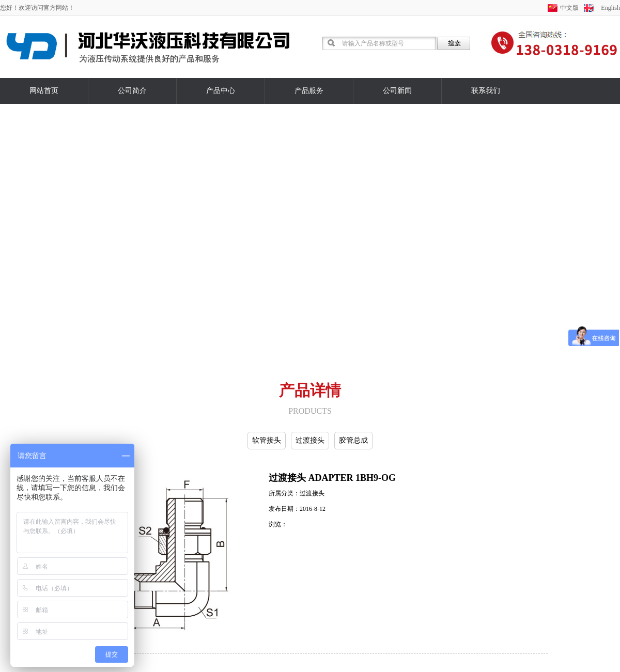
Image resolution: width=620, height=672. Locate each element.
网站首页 (44, 91)
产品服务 (309, 91)
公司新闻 (397, 91)
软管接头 (267, 440)
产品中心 (221, 91)
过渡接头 (310, 440)
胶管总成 (353, 440)
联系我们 (486, 91)
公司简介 (132, 91)
